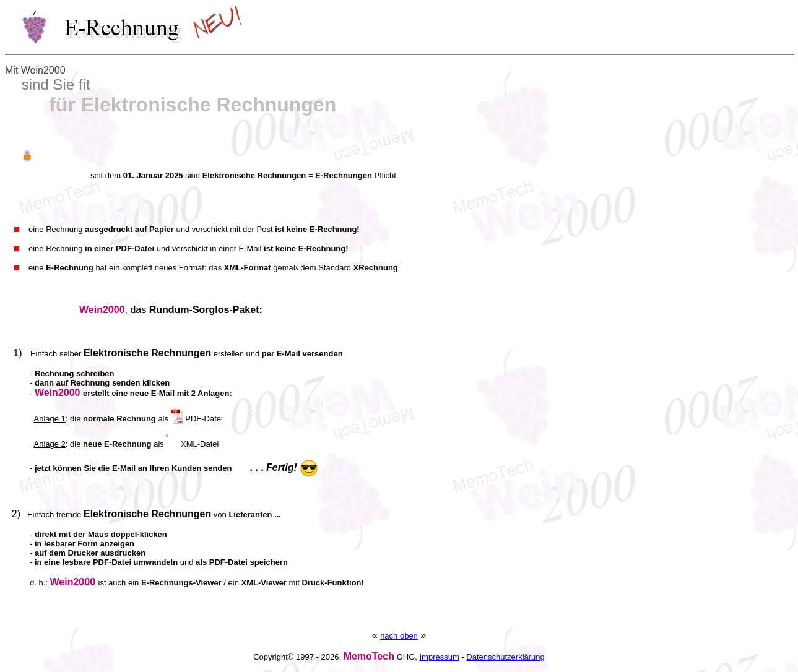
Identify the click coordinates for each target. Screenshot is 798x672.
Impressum (439, 657)
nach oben (399, 636)
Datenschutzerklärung (505, 657)
